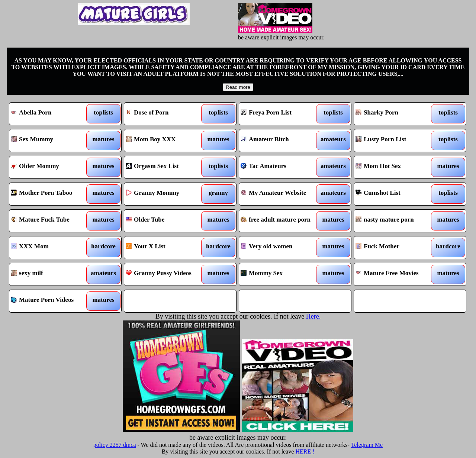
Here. (313, 316)
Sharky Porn (396, 114)
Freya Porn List (281, 114)
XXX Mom (51, 248)
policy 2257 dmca (115, 445)
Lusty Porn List (396, 141)
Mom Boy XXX (166, 141)
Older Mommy (51, 167)
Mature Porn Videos (51, 301)
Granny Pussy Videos (166, 274)
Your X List (166, 248)
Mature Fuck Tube (51, 221)
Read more (238, 87)
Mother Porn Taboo (51, 194)
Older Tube (166, 221)
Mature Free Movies (396, 274)
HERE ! (305, 451)
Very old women (281, 248)
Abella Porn (51, 114)
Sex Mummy (51, 141)
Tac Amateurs (281, 167)
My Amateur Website (281, 194)
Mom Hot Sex (396, 167)
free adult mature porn (281, 221)
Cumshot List (396, 194)
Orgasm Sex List (166, 167)
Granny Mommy (166, 194)
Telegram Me (367, 445)
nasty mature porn (396, 221)
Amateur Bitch (281, 141)
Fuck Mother (396, 248)
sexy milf (51, 274)
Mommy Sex (281, 274)
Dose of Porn (166, 114)
